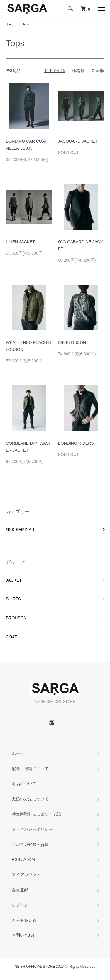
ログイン (20, 905)
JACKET (14, 580)
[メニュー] (101, 9)
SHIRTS (13, 599)
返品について (24, 784)
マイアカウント (26, 875)
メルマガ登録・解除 (30, 844)
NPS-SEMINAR (20, 530)
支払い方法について (30, 799)
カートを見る (24, 920)
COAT (11, 637)
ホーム (10, 24)
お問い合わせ (24, 935)
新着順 (98, 71)
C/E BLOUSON (72, 342)
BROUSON (16, 618)
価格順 (78, 71)
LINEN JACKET (20, 242)
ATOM (29, 859)
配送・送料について (30, 769)
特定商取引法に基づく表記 (36, 814)
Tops (26, 24)
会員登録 (20, 890)
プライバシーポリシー (32, 829)
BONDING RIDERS (76, 443)
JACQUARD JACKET (80, 141)
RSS (16, 859)
